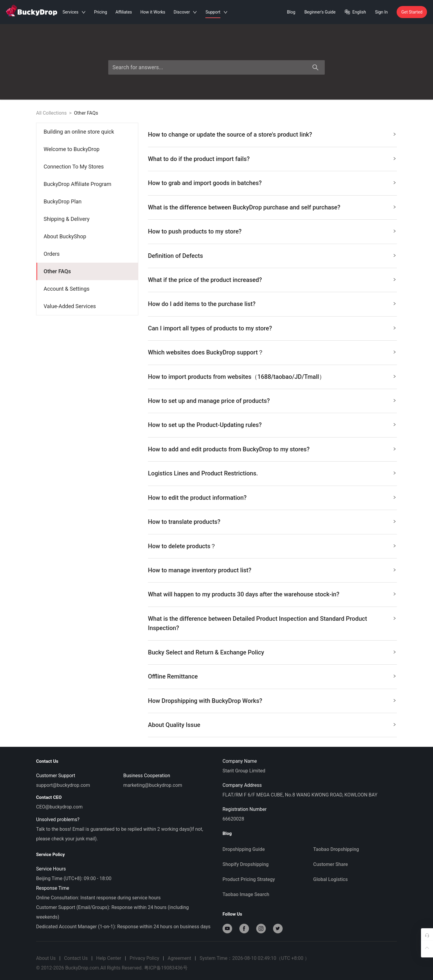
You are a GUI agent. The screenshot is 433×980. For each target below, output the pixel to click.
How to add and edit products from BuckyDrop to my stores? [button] (272, 448)
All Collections (51, 113)
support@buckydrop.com (63, 785)
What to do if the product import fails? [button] (272, 158)
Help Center (109, 958)
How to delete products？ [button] (272, 545)
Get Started (412, 12)
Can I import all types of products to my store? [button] (272, 327)
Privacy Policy (144, 958)
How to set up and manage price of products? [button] (272, 400)
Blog (291, 12)
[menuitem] (87, 132)
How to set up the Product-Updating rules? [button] (272, 424)
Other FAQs (86, 113)
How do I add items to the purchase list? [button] (272, 303)
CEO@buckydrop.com (59, 807)
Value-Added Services (70, 306)
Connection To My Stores (74, 167)
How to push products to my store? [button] (272, 230)
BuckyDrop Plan (63, 201)
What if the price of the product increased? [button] (272, 279)
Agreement (179, 958)
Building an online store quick (79, 132)
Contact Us (76, 958)
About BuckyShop (65, 236)
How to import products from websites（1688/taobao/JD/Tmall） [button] (272, 376)
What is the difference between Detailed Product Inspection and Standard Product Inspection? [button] (272, 622)
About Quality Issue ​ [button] (272, 724)
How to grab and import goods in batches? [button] (272, 182)
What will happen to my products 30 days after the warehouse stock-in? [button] (272, 593)
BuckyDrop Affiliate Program (77, 184)
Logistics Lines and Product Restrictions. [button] (272, 472)
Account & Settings (66, 289)
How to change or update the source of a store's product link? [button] (272, 133)
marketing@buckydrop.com (153, 785)
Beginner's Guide (320, 12)
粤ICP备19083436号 (166, 968)
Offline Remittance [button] (272, 675)
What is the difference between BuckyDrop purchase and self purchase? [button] (272, 206)
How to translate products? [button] (272, 521)
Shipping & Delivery (67, 219)
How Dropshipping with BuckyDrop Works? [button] (272, 700)
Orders (52, 254)
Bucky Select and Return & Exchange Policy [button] (272, 651)
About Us (46, 958)
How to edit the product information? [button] (272, 497)
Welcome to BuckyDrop (72, 149)
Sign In (381, 12)
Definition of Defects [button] (272, 255)
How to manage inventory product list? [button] (272, 569)
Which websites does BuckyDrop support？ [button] (272, 351)
